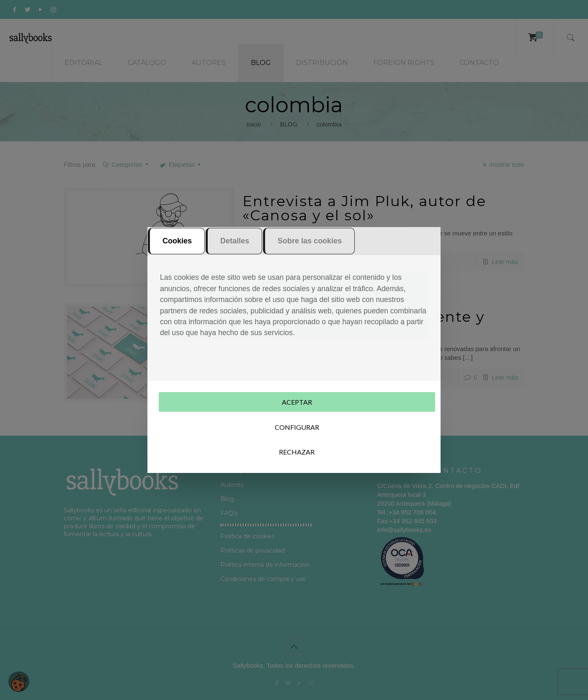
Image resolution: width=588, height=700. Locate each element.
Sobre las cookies (310, 242)
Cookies (177, 242)
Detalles (235, 242)
